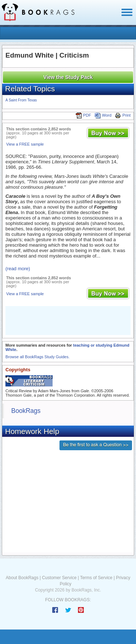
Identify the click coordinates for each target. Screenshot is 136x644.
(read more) (18, 269)
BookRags (26, 411)
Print (123, 115)
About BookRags (22, 578)
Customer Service (59, 578)
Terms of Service (96, 578)
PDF (83, 115)
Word (103, 115)
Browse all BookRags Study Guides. (38, 357)
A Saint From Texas (21, 100)
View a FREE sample (25, 144)
